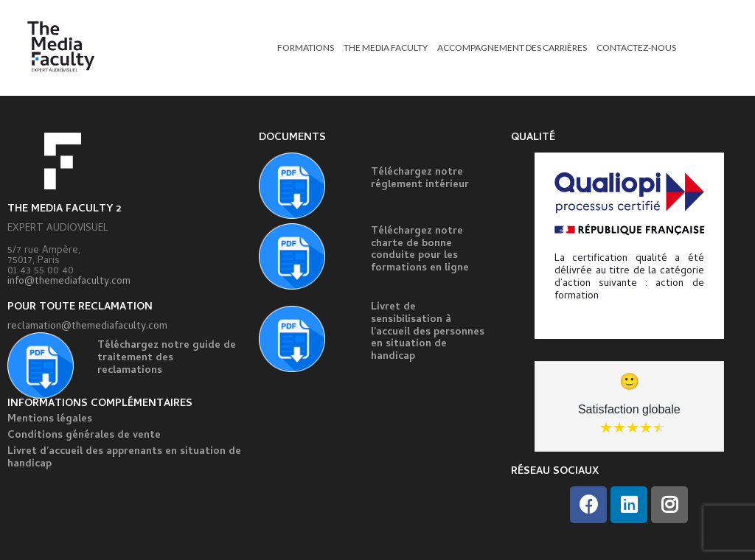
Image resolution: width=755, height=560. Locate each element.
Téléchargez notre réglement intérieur (420, 179)
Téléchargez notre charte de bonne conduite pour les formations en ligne (420, 250)
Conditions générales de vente (84, 436)
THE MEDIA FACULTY (386, 48)
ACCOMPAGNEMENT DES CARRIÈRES (512, 48)
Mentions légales (50, 420)
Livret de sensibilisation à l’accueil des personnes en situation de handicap (428, 332)
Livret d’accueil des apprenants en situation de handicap (124, 458)
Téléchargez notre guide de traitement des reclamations (167, 358)
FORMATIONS (306, 48)
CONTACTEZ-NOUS (636, 48)
